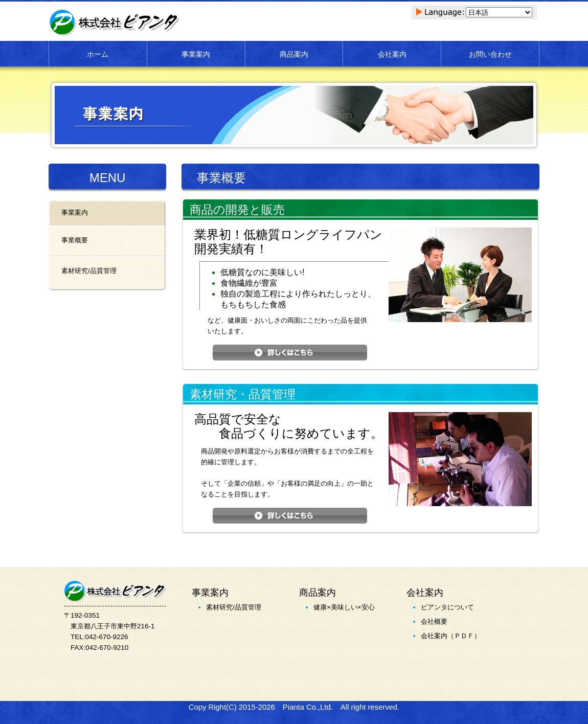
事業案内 (196, 54)
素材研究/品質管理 (234, 607)
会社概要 (434, 621)
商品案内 (294, 54)
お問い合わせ (490, 54)
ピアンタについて (447, 607)
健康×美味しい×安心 (344, 607)
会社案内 (392, 54)
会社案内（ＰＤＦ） (451, 636)
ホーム (98, 54)
